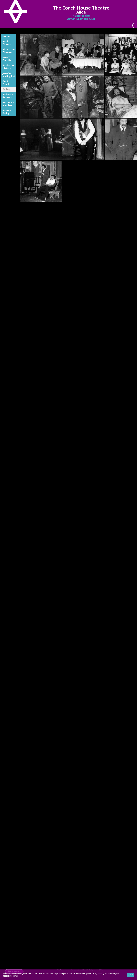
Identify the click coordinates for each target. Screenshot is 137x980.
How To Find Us (7, 59)
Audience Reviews (8, 96)
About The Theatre (8, 51)
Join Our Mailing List (9, 75)
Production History (9, 67)
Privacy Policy (7, 112)
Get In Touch (6, 83)
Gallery (7, 89)
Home (6, 36)
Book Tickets (7, 43)
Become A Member (8, 104)
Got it (130, 975)
